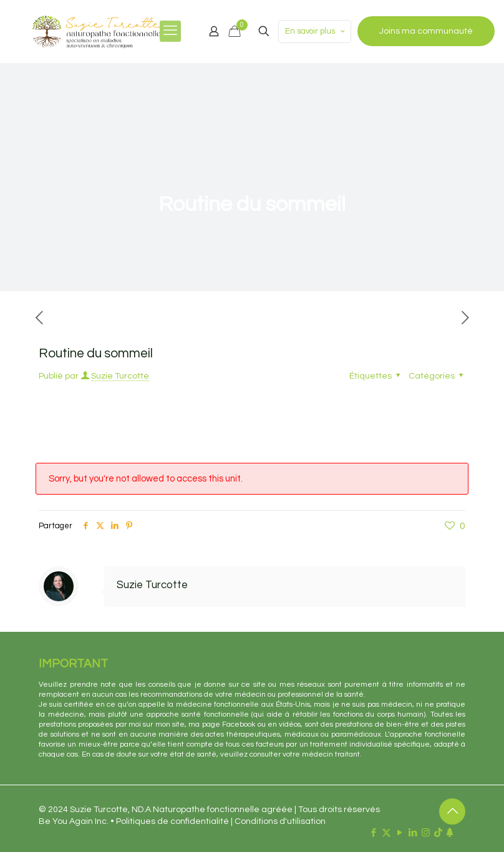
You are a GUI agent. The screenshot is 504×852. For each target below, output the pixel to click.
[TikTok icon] (438, 833)
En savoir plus (316, 31)
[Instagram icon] (426, 833)
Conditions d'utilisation (280, 821)
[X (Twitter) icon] (386, 833)
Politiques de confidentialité (172, 821)
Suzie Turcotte (120, 376)
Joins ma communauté (426, 31)
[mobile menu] (170, 31)
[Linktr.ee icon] (449, 833)
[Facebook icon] (373, 833)
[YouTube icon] (400, 833)
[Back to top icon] (452, 811)
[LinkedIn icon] (413, 833)
